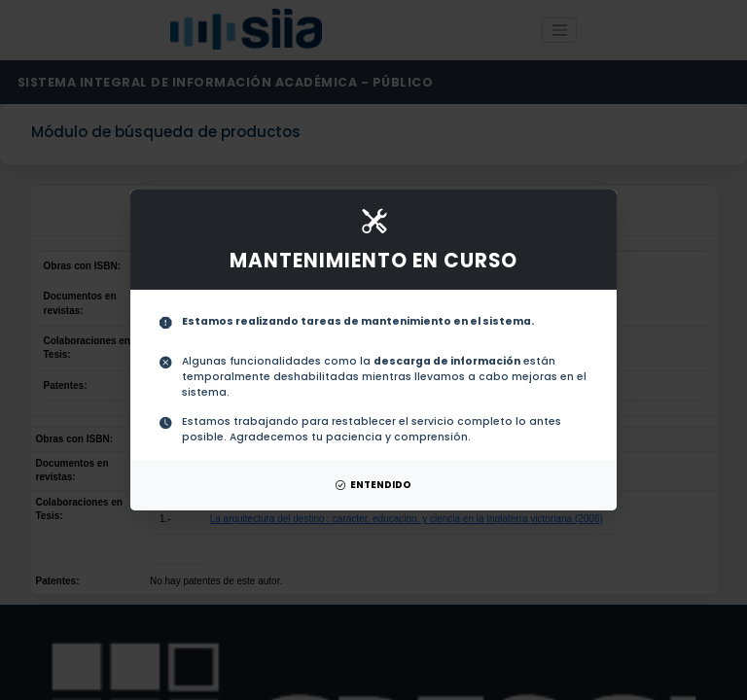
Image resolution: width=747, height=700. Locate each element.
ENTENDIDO (373, 485)
